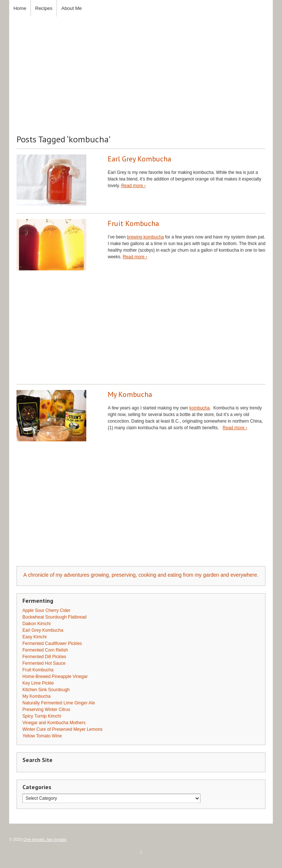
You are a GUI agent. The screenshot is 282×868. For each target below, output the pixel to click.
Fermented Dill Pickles (44, 657)
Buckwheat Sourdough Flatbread (55, 617)
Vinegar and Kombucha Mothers (54, 723)
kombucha (200, 408)
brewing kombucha (146, 237)
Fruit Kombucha (133, 223)
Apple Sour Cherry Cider (46, 610)
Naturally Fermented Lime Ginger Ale (59, 703)
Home (20, 8)
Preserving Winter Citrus (46, 710)
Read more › (133, 186)
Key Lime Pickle (38, 683)
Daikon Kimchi (37, 624)
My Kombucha (130, 394)
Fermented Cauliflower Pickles (52, 643)
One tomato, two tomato (44, 839)
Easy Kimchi (35, 637)
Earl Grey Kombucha (139, 159)
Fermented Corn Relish (45, 650)
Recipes (44, 8)
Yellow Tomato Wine (42, 736)
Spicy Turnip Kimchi (42, 716)
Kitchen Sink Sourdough (46, 690)
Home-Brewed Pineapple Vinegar (55, 676)
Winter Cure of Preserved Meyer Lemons (62, 729)
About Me (72, 8)
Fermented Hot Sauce (44, 663)
